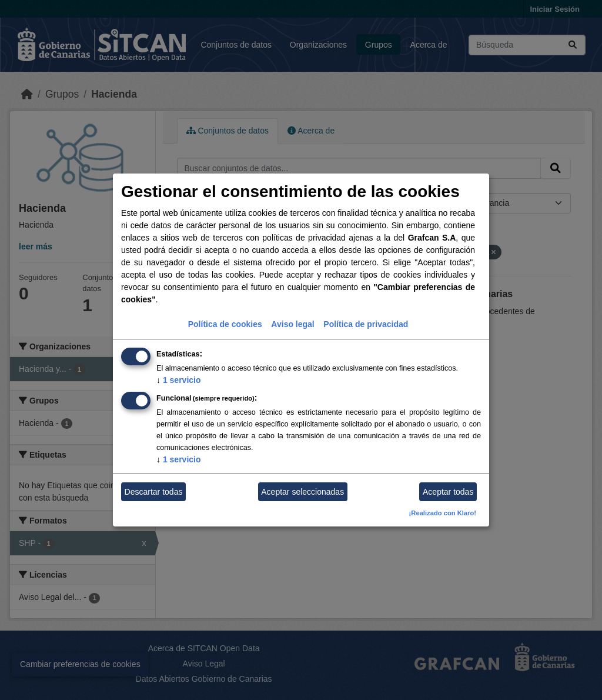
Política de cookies (225, 324)
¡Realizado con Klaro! (443, 513)
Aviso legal (292, 324)
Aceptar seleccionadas (302, 492)
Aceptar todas (448, 492)
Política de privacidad (366, 324)
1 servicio (179, 380)
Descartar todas (154, 492)
